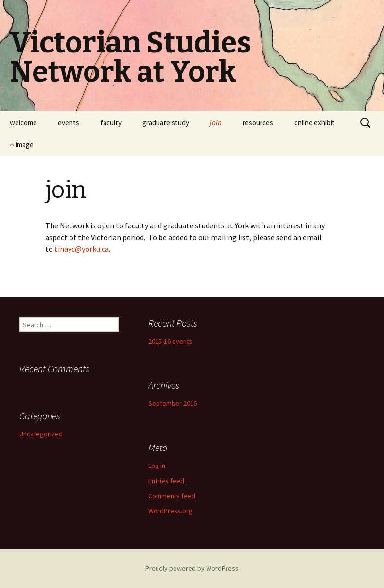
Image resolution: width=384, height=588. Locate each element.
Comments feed (172, 496)
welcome (23, 123)
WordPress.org (170, 511)
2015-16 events (170, 341)
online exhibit (314, 123)
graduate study (166, 123)
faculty (111, 123)
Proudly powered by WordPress (192, 568)
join (216, 123)
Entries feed (166, 481)
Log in (157, 466)
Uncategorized (41, 434)
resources (258, 123)
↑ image (22, 145)
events (69, 123)
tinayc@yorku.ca (82, 249)
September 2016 (173, 403)
